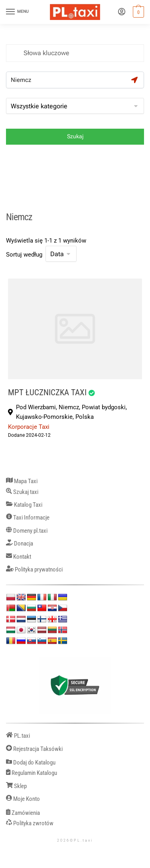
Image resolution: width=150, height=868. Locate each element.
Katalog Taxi (24, 505)
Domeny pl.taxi (27, 531)
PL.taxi (18, 736)
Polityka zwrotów (30, 823)
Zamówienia (23, 813)
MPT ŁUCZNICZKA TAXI (47, 392)
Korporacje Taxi (29, 427)
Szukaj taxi (22, 492)
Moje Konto (23, 799)
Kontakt (19, 557)
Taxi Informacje (28, 518)
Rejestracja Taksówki (34, 749)
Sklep (16, 786)
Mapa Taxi (22, 481)
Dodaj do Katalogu (31, 763)
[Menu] (18, 12)
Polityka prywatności (34, 570)
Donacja (20, 544)
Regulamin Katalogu (32, 773)
